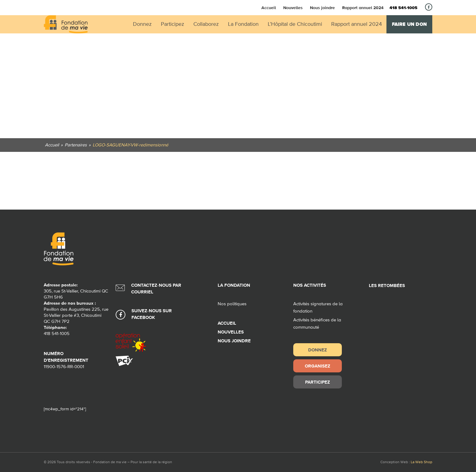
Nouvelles (293, 8)
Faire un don (409, 24)
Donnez (318, 350)
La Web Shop (422, 462)
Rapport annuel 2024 (363, 8)
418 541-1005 (403, 8)
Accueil (269, 8)
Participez (318, 382)
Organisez (318, 366)
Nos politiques (232, 304)
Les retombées (387, 286)
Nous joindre (322, 8)
